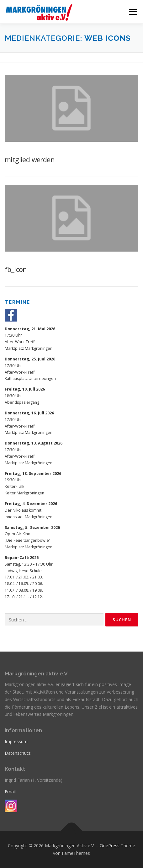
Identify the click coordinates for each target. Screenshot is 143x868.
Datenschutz (18, 753)
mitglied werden (30, 159)
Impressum (16, 741)
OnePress (110, 846)
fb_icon (16, 269)
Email (10, 792)
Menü (132, 12)
